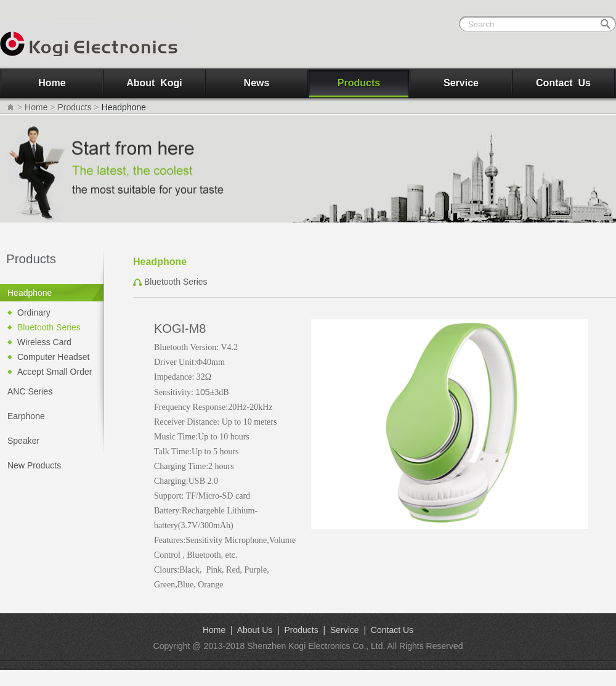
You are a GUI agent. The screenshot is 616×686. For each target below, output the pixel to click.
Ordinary (34, 312)
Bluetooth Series (49, 327)
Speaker (23, 441)
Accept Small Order (55, 372)
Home (52, 83)
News (257, 83)
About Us (255, 630)
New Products (34, 465)
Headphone (30, 293)
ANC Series (30, 391)
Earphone (26, 416)
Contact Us (563, 83)
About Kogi (154, 83)
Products (359, 83)
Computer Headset (54, 357)
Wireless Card (44, 342)
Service (461, 83)
